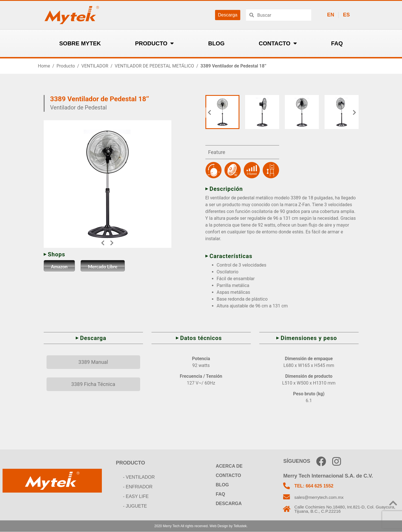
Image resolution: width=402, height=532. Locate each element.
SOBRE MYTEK (80, 43)
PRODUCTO (154, 43)
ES (346, 15)
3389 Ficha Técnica (93, 384)
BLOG (216, 43)
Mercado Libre (103, 266)
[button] (103, 243)
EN (331, 15)
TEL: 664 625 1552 (314, 486)
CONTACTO (278, 43)
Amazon (59, 266)
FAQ (337, 43)
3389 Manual (93, 362)
